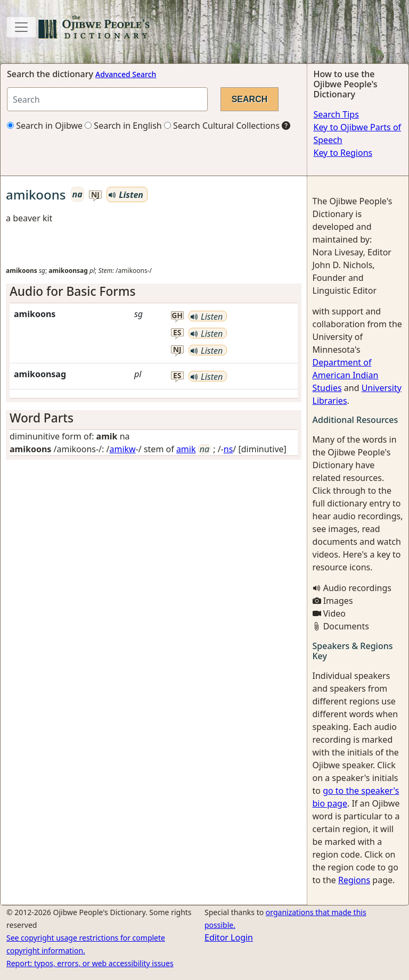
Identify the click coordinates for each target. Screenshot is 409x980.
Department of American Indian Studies (346, 375)
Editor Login (229, 937)
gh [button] (177, 316)
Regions (354, 880)
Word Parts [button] (42, 418)
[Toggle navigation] (21, 27)
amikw (122, 449)
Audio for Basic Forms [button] (72, 291)
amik (186, 449)
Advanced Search (126, 74)
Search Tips (336, 114)
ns (228, 449)
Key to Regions (343, 153)
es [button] (177, 333)
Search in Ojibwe (45, 126)
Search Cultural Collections (222, 126)
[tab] (154, 291)
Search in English (123, 126)
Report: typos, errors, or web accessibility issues (90, 963)
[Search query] (107, 99)
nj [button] (95, 195)
